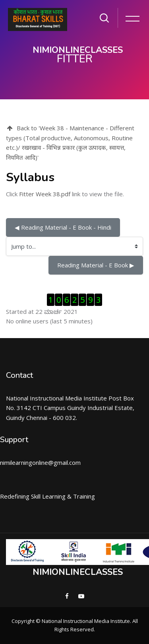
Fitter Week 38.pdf (45, 194)
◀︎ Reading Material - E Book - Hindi (63, 227)
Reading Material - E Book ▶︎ (96, 265)
